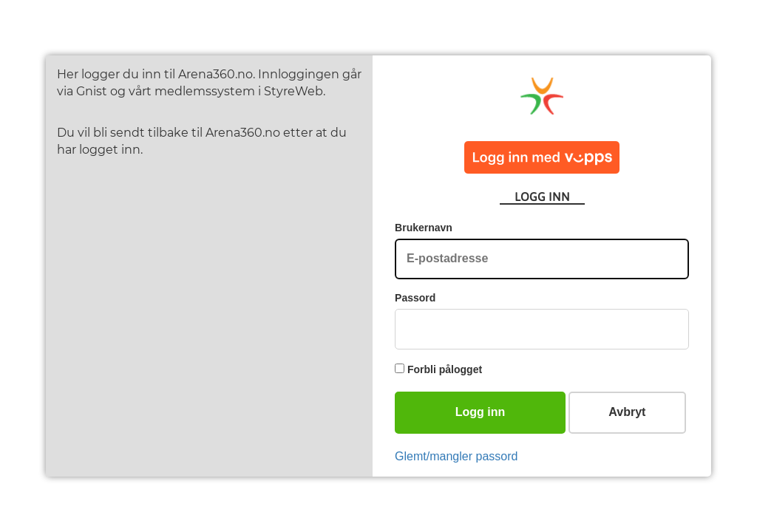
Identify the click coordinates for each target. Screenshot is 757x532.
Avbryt (627, 412)
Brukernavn (424, 228)
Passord (415, 298)
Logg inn (481, 412)
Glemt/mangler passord (456, 456)
